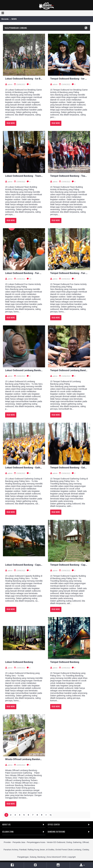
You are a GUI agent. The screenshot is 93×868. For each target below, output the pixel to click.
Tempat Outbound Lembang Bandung (69, 370)
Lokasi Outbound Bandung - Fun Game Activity (24, 273)
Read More (11, 123)
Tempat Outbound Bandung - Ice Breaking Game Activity (69, 79)
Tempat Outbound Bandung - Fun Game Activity (69, 273)
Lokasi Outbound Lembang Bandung (24, 370)
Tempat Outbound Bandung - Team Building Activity (69, 176)
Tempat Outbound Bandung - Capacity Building (69, 565)
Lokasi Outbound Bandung (19, 662)
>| (50, 815)
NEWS (14, 19)
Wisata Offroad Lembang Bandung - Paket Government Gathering (24, 759)
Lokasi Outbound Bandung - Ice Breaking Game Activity (24, 79)
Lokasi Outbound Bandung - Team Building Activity (24, 176)
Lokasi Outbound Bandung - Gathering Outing (24, 468)
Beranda (5, 19)
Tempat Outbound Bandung (65, 662)
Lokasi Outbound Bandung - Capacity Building (24, 565)
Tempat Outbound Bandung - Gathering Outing (69, 468)
